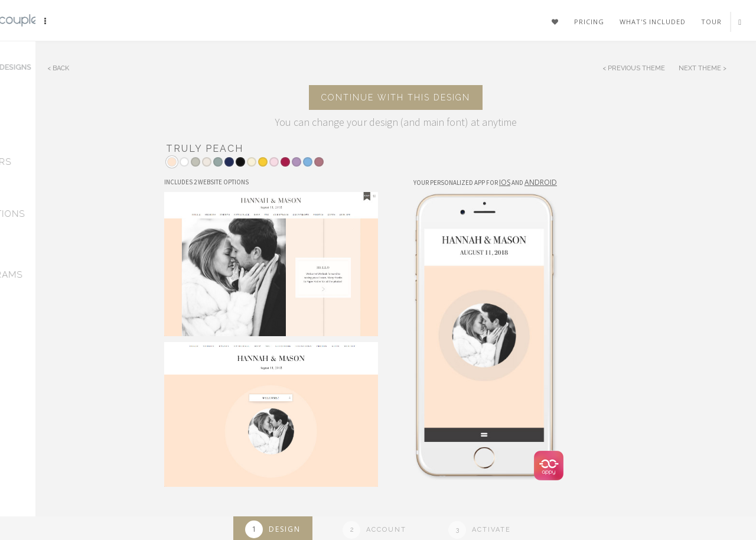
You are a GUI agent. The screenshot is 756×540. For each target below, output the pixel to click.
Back (61, 68)
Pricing (589, 22)
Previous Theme (636, 68)
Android (541, 182)
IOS (505, 182)
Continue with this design (396, 97)
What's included (653, 22)
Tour (711, 22)
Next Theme (701, 68)
